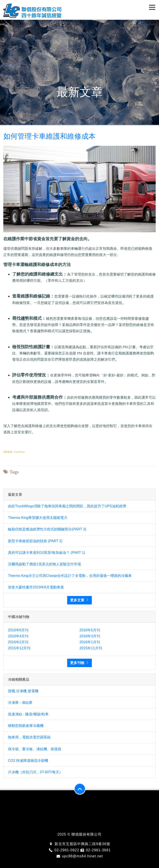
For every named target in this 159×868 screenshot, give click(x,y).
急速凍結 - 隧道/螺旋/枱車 (28, 714)
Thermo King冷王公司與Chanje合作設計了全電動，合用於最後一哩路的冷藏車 (70, 576)
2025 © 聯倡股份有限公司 (79, 834)
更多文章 (79, 600)
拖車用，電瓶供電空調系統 (29, 737)
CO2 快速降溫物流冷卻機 (28, 761)
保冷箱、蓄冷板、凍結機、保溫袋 (35, 749)
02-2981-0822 (64, 850)
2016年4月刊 (18, 636)
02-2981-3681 (96, 850)
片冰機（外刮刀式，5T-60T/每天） (35, 772)
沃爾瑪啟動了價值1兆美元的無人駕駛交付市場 (44, 564)
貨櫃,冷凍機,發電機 (23, 691)
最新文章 (80, 92)
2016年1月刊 (90, 642)
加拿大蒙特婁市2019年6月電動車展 (36, 587)
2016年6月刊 (18, 630)
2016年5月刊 (90, 630)
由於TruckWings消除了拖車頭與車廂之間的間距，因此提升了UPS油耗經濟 (67, 506)
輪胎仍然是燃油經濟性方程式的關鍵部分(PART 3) (47, 529)
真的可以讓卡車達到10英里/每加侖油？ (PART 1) (47, 553)
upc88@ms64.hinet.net (79, 856)
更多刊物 (79, 663)
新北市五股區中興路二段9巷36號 (79, 844)
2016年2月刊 (18, 642)
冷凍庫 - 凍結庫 (20, 703)
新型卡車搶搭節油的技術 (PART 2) (35, 541)
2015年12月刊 (19, 648)
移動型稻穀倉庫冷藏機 (26, 726)
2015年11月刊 (91, 648)
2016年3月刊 (90, 636)
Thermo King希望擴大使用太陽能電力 (38, 518)
